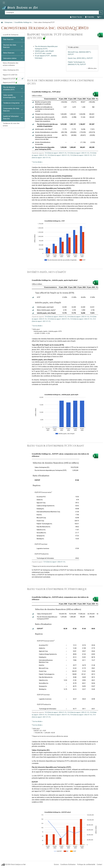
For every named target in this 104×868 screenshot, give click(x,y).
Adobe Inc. (40, 500)
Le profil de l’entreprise (11, 35)
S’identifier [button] (90, 17)
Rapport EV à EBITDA (10, 75)
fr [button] (99, 17)
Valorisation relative (10, 58)
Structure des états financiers (10, 46)
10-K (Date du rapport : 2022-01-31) (81, 155)
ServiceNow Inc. (41, 533)
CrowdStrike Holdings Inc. (23, 22)
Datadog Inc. (40, 509)
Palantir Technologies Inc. (45, 524)
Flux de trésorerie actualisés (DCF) (9, 88)
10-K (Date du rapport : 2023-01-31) (59, 155)
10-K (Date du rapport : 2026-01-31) (56, 153)
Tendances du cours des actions (11, 125)
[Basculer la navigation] (4, 3)
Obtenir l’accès (76, 17)
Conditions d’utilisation (68, 864)
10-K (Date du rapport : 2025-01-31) (78, 153)
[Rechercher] (52, 12)
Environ (56, 864)
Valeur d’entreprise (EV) (11, 70)
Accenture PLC (41, 497)
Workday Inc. (40, 539)
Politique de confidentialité (86, 864)
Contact (99, 864)
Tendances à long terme (11, 103)
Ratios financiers (9, 53)
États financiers (8, 39)
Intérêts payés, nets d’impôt (44, 51)
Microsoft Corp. (41, 518)
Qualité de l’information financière (11, 117)
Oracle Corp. (40, 521)
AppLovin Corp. (41, 503)
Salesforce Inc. (41, 530)
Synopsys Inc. (41, 536)
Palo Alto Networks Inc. (44, 527)
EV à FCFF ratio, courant (43, 53)
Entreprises (9, 22)
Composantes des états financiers (11, 110)
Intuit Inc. (39, 515)
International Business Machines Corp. (48, 512)
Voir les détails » (38, 162)
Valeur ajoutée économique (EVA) (9, 96)
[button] (33, 102)
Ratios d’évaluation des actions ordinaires (11, 64)
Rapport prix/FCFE (10, 83)
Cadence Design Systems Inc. (46, 506)
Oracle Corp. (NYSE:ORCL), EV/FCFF (80, 58)
